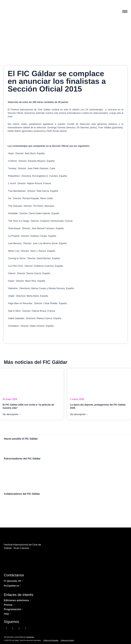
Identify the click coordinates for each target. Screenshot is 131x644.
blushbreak (30, 637)
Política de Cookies (67, 640)
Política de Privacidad (51, 640)
